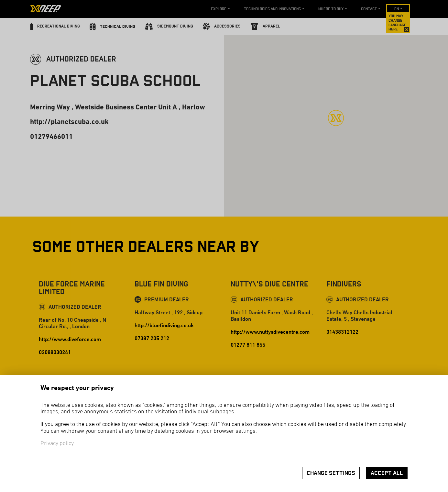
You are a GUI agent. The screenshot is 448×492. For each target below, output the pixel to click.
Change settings (331, 473)
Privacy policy (57, 444)
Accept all (387, 473)
